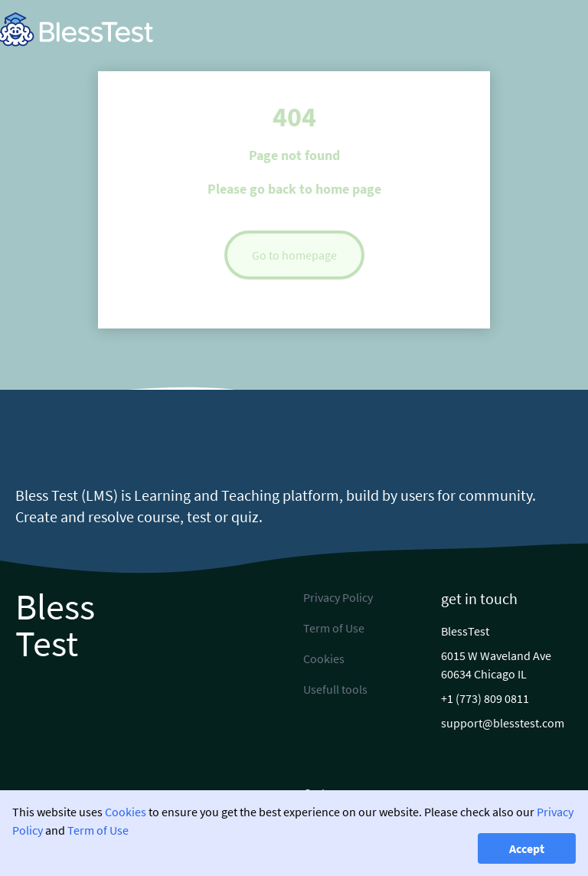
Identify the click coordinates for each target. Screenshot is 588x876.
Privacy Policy (338, 597)
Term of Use (98, 830)
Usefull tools (335, 689)
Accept (527, 848)
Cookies (126, 812)
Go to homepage (294, 255)
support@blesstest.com (503, 723)
